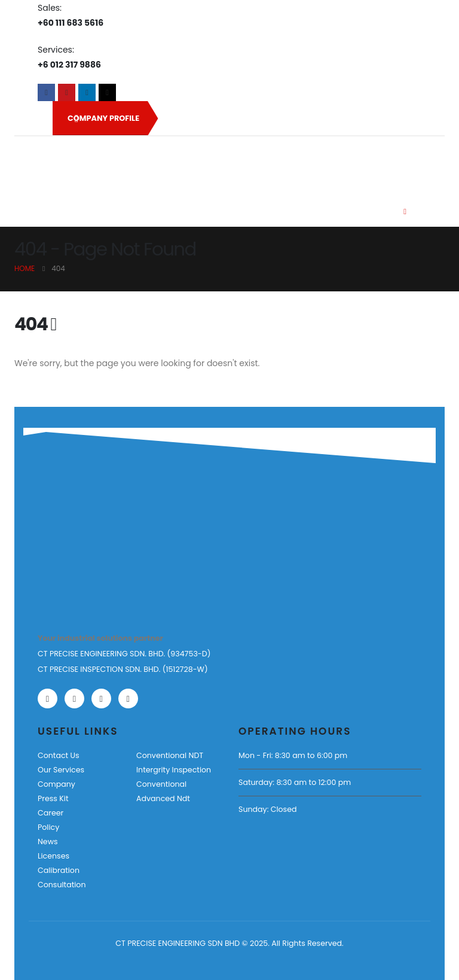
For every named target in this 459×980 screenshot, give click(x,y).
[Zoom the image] (74, 550)
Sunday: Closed (267, 809)
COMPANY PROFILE (103, 118)
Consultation (62, 885)
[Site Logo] (82, 163)
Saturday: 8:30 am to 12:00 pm (295, 782)
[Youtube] (67, 92)
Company (56, 784)
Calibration (59, 870)
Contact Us (59, 755)
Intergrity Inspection (174, 770)
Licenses (53, 856)
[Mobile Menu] (405, 212)
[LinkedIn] (87, 92)
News (48, 841)
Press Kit (53, 798)
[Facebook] (46, 92)
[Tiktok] (107, 92)
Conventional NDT (170, 755)
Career (51, 813)
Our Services (61, 770)
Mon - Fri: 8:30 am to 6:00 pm (293, 755)
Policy (48, 827)
